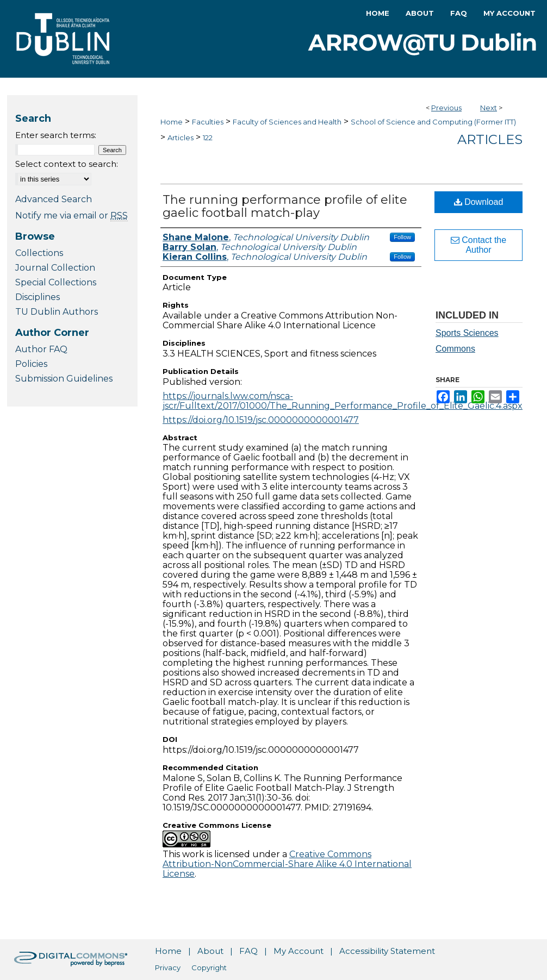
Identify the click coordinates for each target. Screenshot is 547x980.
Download (479, 202)
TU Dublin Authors (57, 312)
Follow (402, 237)
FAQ (248, 951)
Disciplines (38, 297)
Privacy (168, 967)
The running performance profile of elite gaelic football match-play (285, 206)
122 (208, 138)
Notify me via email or (72, 216)
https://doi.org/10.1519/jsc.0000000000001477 (261, 420)
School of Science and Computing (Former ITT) (433, 122)
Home (172, 122)
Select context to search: (67, 164)
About (210, 951)
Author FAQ (41, 349)
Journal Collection (55, 268)
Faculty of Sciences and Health (287, 122)
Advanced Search (54, 199)
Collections (39, 253)
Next (489, 108)
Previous (446, 108)
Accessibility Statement (387, 951)
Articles (181, 138)
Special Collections (56, 282)
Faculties (208, 122)
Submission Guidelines (64, 379)
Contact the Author (478, 245)
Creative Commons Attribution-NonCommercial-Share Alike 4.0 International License (287, 864)
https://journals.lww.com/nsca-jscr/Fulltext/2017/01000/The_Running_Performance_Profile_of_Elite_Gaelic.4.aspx (343, 401)
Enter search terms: (56, 135)
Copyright (209, 967)
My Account (299, 951)
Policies (31, 364)
